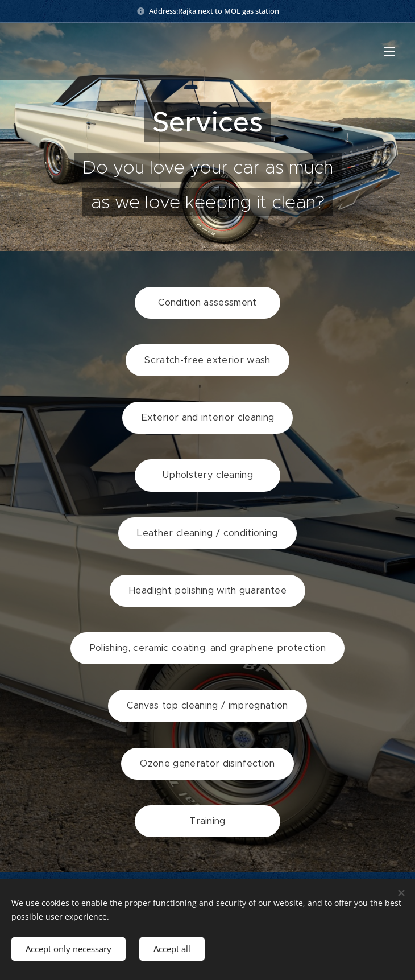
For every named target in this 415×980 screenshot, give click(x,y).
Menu (389, 52)
